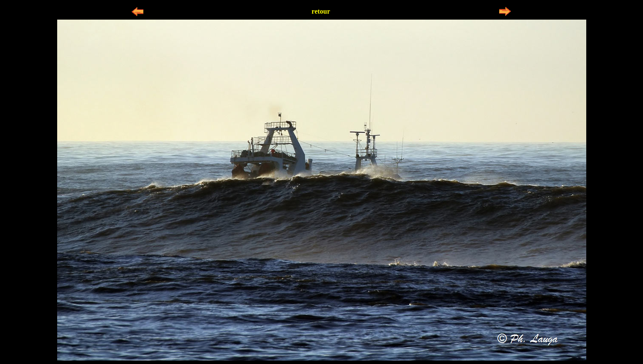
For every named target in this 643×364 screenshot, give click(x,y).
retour (321, 11)
